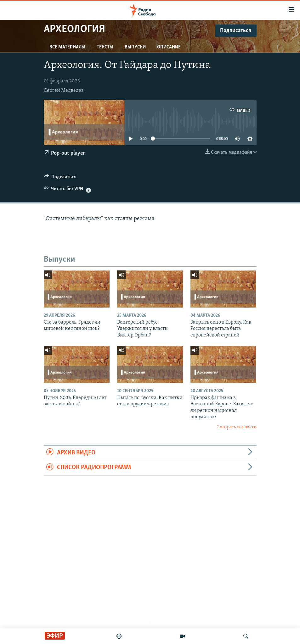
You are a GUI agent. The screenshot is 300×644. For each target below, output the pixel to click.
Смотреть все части (237, 427)
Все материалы (67, 47)
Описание (169, 47)
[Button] (60, 178)
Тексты (105, 47)
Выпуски (135, 47)
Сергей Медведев (64, 91)
